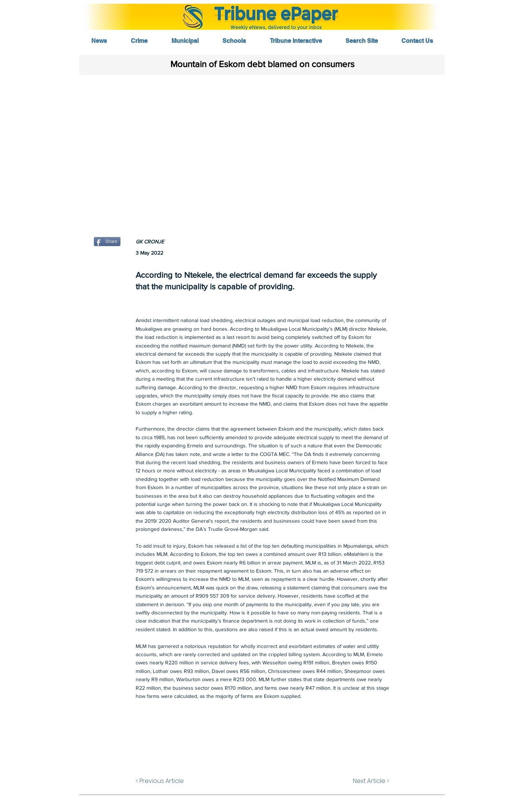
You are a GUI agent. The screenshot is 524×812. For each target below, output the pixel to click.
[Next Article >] (370, 781)
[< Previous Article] (161, 781)
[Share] (107, 242)
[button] (262, 148)
